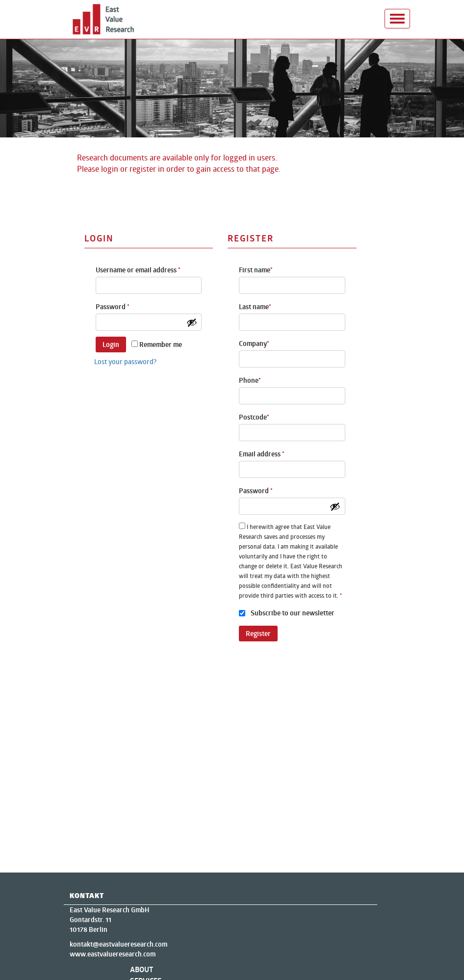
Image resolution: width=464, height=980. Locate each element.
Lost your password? (125, 361)
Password (113, 307)
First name (256, 270)
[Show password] (192, 322)
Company (254, 344)
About (142, 969)
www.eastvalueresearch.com (113, 954)
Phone (250, 380)
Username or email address (138, 270)
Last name (255, 307)
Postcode (254, 417)
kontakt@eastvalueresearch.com (118, 944)
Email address (262, 454)
